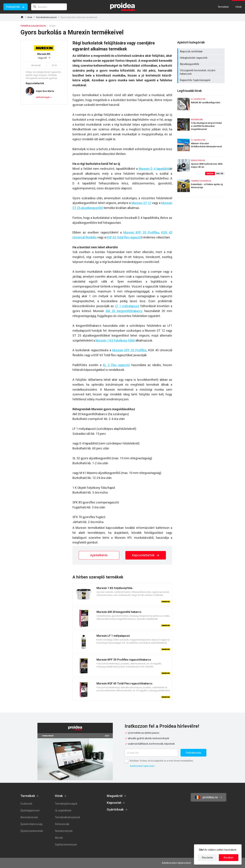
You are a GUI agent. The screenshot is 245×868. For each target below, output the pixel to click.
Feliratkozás (193, 753)
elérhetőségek (43, 97)
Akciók (59, 838)
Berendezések (29, 817)
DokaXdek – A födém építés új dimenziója (201, 187)
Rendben (229, 858)
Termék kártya (122, 594)
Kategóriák (13, 7)
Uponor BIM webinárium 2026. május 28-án (201, 166)
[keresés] (49, 7)
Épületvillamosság (31, 824)
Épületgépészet (30, 810)
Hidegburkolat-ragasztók (201, 58)
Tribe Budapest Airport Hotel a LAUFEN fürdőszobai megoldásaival (201, 125)
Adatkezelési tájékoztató (142, 766)
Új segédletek (63, 810)
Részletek (207, 858)
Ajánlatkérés (99, 555)
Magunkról (115, 796)
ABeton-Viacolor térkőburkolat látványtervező (201, 145)
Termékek (28, 796)
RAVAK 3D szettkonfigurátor (201, 105)
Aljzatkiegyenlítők (201, 64)
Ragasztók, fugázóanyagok (201, 80)
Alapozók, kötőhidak (201, 51)
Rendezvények (64, 831)
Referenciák (62, 824)
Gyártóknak (115, 809)
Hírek (30, 17)
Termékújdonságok (66, 804)
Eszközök (26, 804)
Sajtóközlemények (66, 845)
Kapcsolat (114, 803)
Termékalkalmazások (46, 17)
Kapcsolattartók (146, 555)
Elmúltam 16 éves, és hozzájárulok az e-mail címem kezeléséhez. (162, 761)
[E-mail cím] (151, 753)
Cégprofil (44, 56)
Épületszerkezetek (32, 831)
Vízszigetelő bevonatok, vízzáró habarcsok (201, 72)
